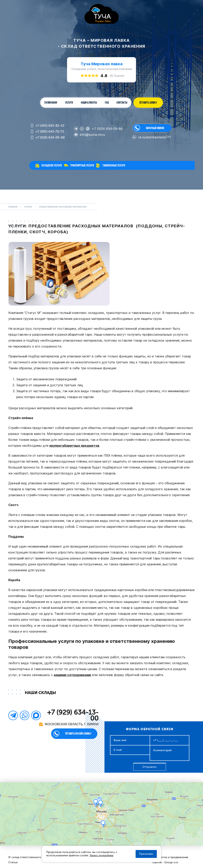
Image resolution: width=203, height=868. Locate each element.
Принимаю (146, 854)
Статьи (13, 862)
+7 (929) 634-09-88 (48, 138)
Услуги (69, 102)
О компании (51, 102)
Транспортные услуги (82, 165)
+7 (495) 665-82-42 (47, 126)
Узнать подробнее (101, 855)
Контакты (122, 102)
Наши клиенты (89, 102)
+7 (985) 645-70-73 (47, 132)
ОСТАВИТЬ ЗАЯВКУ (148, 102)
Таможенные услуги (114, 165)
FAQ (107, 102)
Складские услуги (52, 165)
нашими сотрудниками (72, 675)
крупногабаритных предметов (74, 446)
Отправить (150, 767)
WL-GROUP (102, 14)
